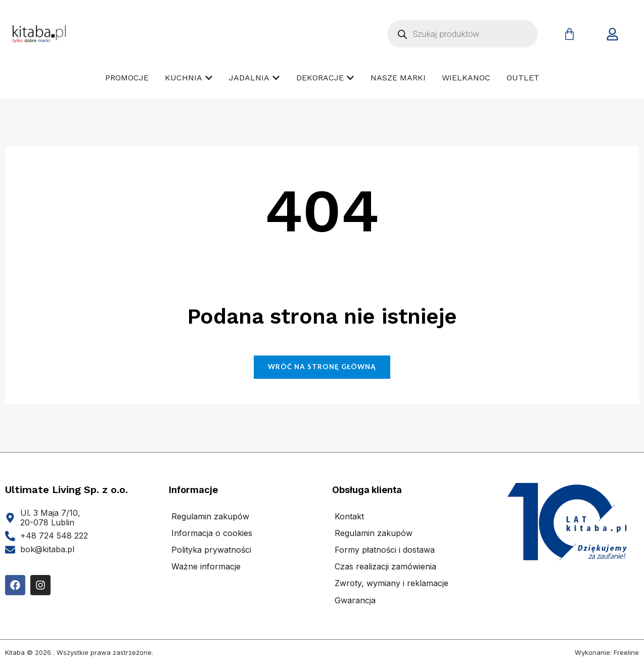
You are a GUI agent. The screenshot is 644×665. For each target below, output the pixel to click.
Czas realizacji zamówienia (385, 566)
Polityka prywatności (211, 550)
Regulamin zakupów (210, 516)
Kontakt (349, 516)
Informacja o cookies (212, 533)
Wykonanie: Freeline (607, 652)
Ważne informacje (206, 566)
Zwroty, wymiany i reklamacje (392, 583)
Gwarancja (355, 600)
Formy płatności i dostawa (385, 550)
